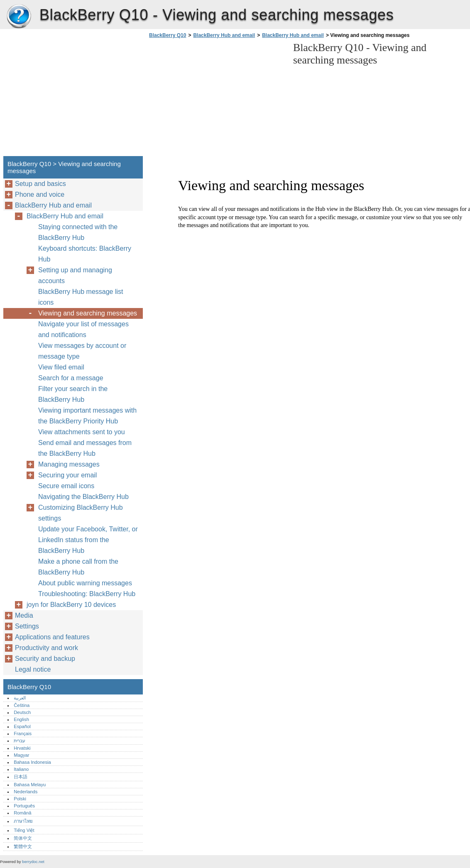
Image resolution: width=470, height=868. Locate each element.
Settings (27, 626)
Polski (20, 799)
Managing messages (69, 464)
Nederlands (26, 792)
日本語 (21, 777)
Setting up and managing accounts (75, 275)
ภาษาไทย (23, 821)
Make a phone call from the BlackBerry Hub (78, 567)
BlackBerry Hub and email (224, 35)
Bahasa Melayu (30, 785)
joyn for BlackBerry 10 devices (71, 605)
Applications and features (52, 637)
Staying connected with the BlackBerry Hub (78, 232)
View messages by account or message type (82, 351)
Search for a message (71, 378)
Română (22, 813)
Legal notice (33, 669)
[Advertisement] (217, 100)
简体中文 (23, 838)
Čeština (22, 705)
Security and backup (45, 659)
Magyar (21, 755)
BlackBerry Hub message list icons (81, 297)
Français (23, 734)
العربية (20, 698)
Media (24, 615)
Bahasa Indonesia (32, 762)
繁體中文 (23, 846)
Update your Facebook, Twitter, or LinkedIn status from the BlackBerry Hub (88, 540)
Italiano (21, 769)
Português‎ (24, 806)
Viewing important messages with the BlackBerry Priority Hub (87, 416)
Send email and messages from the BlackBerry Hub (85, 448)
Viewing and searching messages (88, 313)
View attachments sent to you (82, 432)
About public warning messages (85, 583)
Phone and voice (40, 194)
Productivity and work (47, 648)
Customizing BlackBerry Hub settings (81, 513)
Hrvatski (22, 748)
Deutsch (22, 712)
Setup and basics (40, 184)
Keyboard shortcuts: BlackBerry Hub (85, 254)
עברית (20, 741)
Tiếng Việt (24, 830)
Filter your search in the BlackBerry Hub (73, 394)
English (21, 719)
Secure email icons (66, 486)
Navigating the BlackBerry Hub (83, 497)
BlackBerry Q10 (19, 17)
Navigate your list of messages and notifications (83, 329)
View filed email (61, 367)
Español (22, 726)
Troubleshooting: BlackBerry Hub (87, 594)
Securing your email (67, 475)
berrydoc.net (33, 862)
